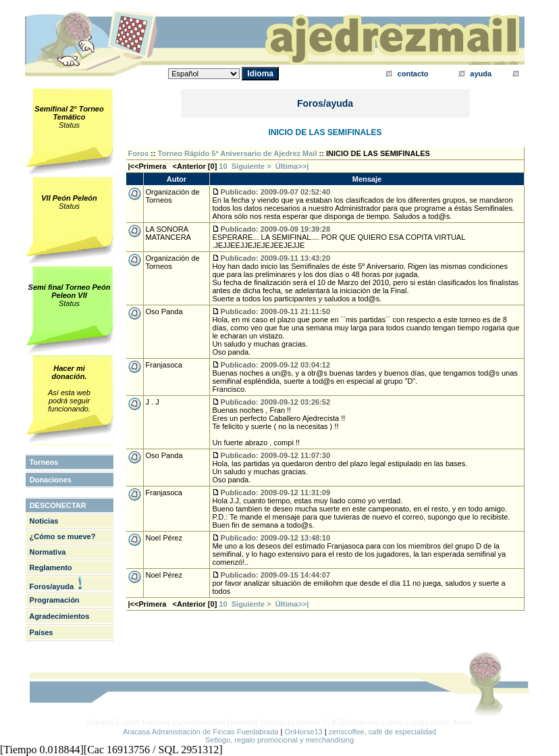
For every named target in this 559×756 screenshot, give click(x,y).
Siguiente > (254, 166)
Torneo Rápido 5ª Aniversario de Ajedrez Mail (238, 153)
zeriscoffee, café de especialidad (382, 732)
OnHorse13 (303, 732)
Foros (139, 153)
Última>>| (292, 166)
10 (223, 166)
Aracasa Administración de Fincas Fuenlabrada (201, 732)
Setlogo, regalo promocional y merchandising (279, 740)
